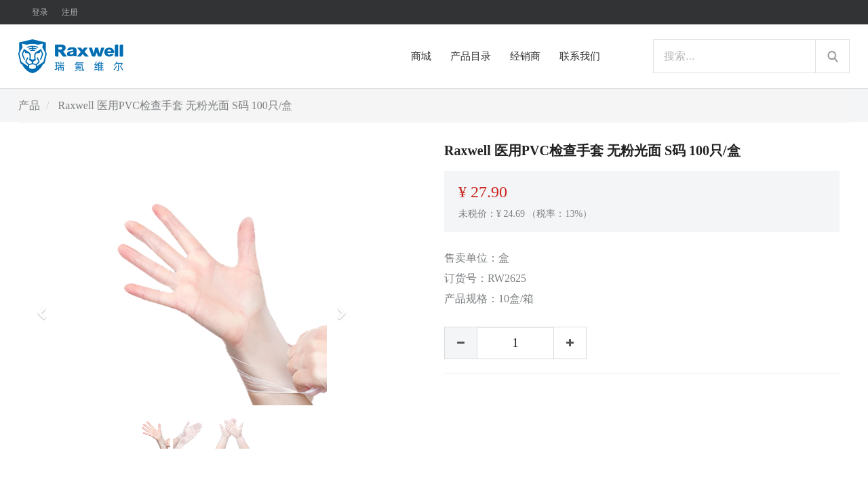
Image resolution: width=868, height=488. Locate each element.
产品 (29, 105)
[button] (46, 307)
